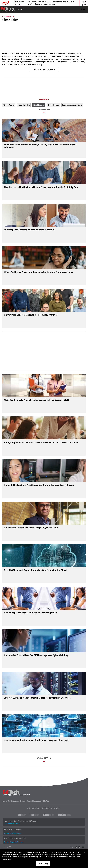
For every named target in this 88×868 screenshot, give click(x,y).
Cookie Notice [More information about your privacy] (7, 859)
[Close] (84, 853)
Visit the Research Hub (12, 824)
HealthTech (64, 815)
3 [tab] (47, 65)
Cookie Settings (43, 864)
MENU (21, 9)
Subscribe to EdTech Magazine (15, 839)
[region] (44, 858)
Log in (83, 9)
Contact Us (15, 802)
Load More (44, 761)
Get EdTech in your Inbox (13, 830)
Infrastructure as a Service (72, 105)
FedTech (35, 815)
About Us (6, 802)
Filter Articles (44, 100)
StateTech (49, 815)
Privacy (23, 802)
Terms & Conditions (34, 802)
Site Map (46, 802)
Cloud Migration (24, 105)
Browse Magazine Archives (14, 843)
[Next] (83, 38)
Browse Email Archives (12, 834)
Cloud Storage (53, 105)
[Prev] (5, 38)
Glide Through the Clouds (44, 69)
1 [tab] (40, 65)
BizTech (22, 815)
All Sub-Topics (9, 105)
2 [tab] (43, 65)
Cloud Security (39, 105)
